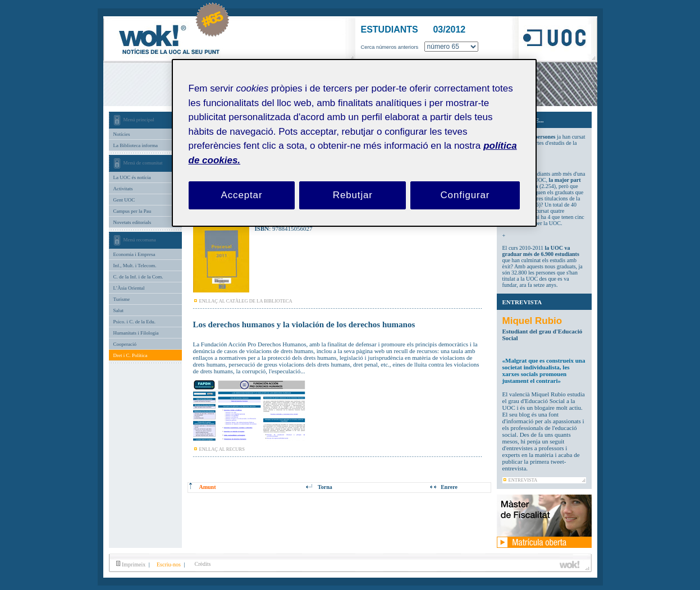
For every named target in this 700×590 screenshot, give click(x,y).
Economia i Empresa (134, 254)
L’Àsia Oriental (129, 288)
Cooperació (125, 344)
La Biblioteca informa (136, 145)
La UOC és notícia (132, 177)
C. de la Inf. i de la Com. (138, 277)
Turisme (122, 299)
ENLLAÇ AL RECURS (222, 449)
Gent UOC (124, 200)
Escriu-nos (168, 564)
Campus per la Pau (132, 211)
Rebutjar (353, 195)
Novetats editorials (132, 222)
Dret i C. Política (131, 355)
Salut (119, 310)
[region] (354, 143)
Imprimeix (131, 564)
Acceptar (242, 195)
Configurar (465, 195)
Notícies (122, 134)
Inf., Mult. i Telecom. (135, 266)
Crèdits (203, 564)
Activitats (123, 189)
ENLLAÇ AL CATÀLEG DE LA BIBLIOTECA (246, 301)
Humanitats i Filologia (136, 333)
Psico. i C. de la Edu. (135, 322)
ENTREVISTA (523, 480)
